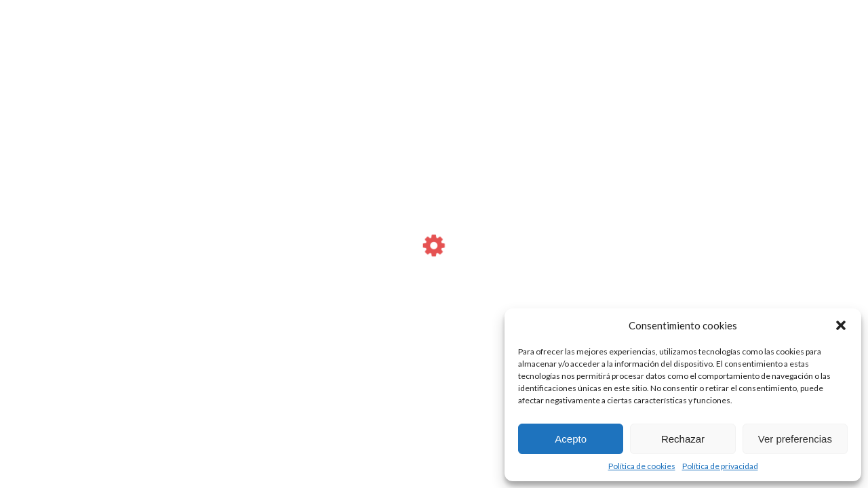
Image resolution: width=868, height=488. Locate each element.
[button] (841, 325)
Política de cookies (642, 466)
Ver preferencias (795, 439)
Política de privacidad (720, 466)
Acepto (571, 439)
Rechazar (683, 439)
